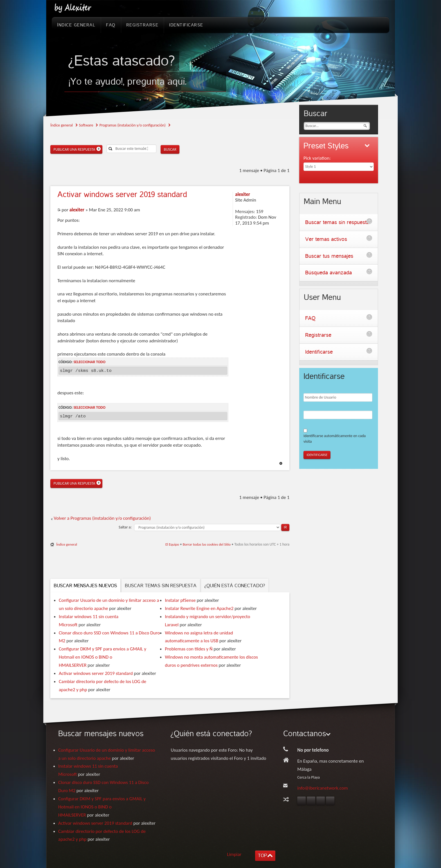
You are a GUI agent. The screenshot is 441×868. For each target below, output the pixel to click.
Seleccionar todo (89, 362)
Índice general (62, 125)
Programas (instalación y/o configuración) (132, 125)
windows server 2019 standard (122, 195)
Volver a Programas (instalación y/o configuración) (102, 518)
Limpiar (234, 854)
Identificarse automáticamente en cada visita (335, 439)
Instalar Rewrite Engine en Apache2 (199, 608)
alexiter (77, 210)
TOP (262, 855)
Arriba (281, 463)
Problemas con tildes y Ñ (189, 649)
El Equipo (172, 544)
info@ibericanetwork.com (323, 788)
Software (86, 125)
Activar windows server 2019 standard (96, 673)
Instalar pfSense (180, 600)
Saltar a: (125, 527)
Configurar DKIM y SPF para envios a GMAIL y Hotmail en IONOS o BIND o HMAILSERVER (103, 657)
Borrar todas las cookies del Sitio (207, 544)
